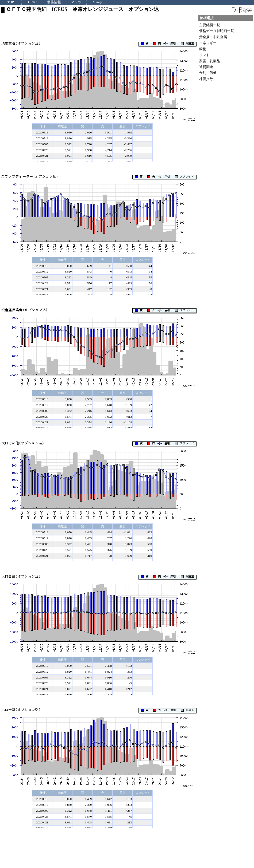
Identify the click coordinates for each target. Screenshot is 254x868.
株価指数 (206, 79)
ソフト (204, 55)
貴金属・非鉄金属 (213, 37)
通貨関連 (206, 67)
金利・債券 (208, 73)
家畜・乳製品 (210, 61)
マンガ (76, 2)
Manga (97, 2)
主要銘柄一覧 (210, 25)
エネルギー (208, 43)
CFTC (32, 2)
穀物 (203, 49)
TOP (11, 2)
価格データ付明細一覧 (217, 31)
